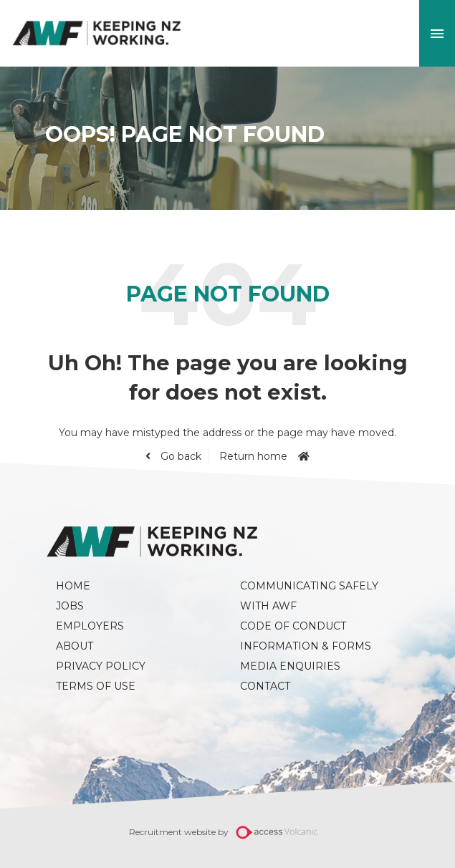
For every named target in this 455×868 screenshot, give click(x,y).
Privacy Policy (101, 666)
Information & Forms (306, 646)
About (75, 646)
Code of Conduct (293, 626)
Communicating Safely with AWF (311, 596)
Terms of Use (96, 686)
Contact (265, 686)
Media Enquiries (290, 666)
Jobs (70, 606)
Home (73, 586)
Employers (90, 626)
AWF (97, 33)
